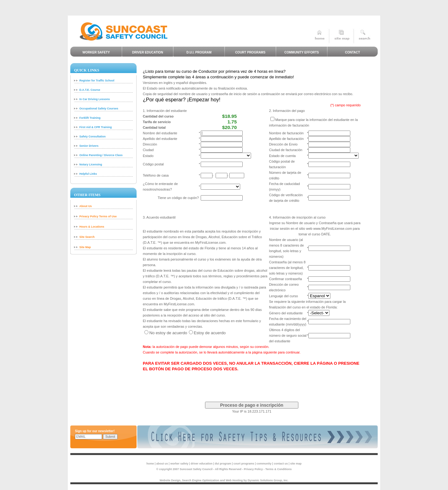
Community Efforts (302, 52)
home (150, 464)
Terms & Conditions (279, 469)
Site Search (87, 237)
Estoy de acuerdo (210, 333)
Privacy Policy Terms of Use (98, 216)
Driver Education (148, 52)
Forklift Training (90, 118)
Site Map (85, 247)
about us (162, 464)
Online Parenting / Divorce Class (101, 155)
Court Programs (250, 52)
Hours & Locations (92, 227)
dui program (223, 464)
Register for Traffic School (97, 81)
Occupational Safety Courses (99, 109)
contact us (281, 464)
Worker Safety (96, 52)
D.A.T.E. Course (90, 90)
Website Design (170, 480)
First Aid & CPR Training (96, 127)
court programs (244, 464)
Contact (352, 52)
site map (296, 464)
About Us (86, 206)
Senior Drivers (89, 146)
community (264, 464)
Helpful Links (88, 174)
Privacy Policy (253, 469)
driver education (202, 464)
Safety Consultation (93, 136)
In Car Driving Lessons (95, 99)
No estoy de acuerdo (168, 333)
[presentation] (252, 384)
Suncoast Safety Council (196, 469)
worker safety (179, 464)
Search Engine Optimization (201, 480)
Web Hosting (234, 480)
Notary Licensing (91, 164)
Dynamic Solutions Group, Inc (268, 480)
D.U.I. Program (199, 52)
